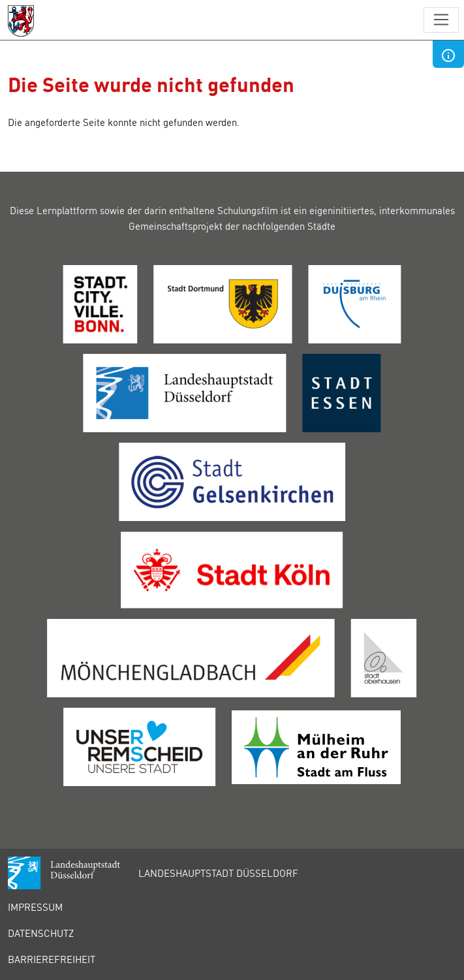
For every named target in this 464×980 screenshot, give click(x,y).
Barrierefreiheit (52, 959)
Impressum (35, 907)
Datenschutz (41, 933)
